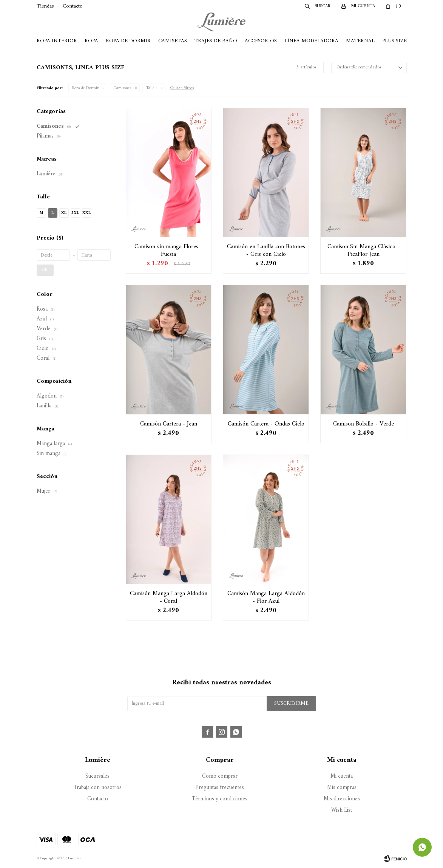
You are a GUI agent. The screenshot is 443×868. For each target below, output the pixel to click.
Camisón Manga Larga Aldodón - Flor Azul (266, 597)
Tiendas (45, 6)
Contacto (73, 6)
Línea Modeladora (311, 41)
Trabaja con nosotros (98, 788)
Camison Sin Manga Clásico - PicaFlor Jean (364, 251)
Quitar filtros (182, 88)
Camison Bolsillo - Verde (364, 424)
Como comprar (220, 776)
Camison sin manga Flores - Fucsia (168, 251)
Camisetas (173, 41)
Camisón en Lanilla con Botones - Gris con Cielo (266, 251)
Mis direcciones (342, 799)
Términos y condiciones (220, 799)
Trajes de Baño (216, 41)
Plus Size (394, 41)
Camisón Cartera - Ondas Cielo (266, 424)
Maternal (360, 41)
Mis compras (342, 788)
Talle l (151, 88)
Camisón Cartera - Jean (169, 424)
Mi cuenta (342, 776)
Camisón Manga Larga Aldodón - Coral (169, 597)
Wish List (342, 810)
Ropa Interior (57, 41)
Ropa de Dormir (128, 41)
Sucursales (97, 776)
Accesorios (261, 41)
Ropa (91, 41)
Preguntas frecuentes (220, 788)
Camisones (122, 88)
